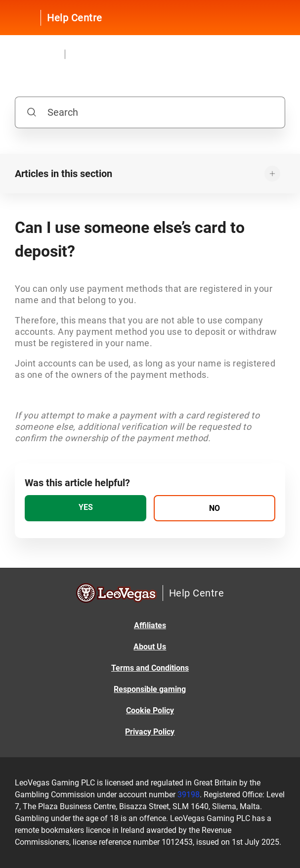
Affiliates (150, 625)
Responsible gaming (150, 689)
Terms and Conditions (150, 668)
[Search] (150, 113)
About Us (150, 647)
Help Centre (75, 18)
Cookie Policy (150, 710)
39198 (189, 795)
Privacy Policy (150, 732)
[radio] (86, 508)
